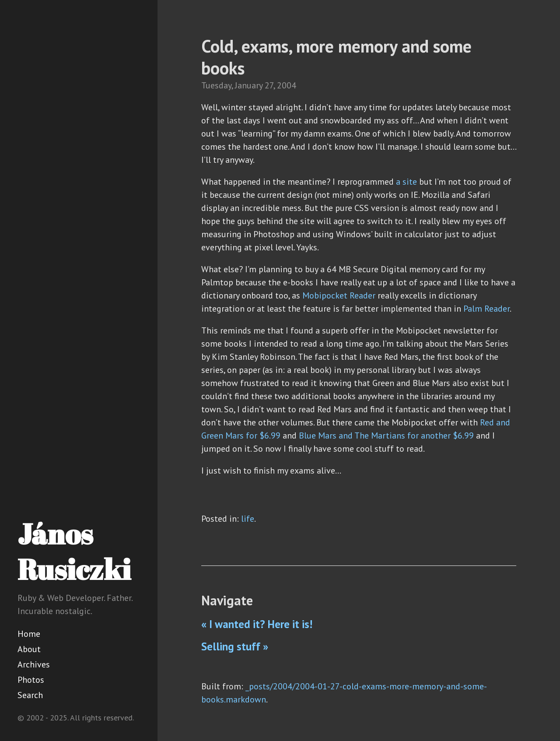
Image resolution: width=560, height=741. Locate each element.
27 (269, 85)
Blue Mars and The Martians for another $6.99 (386, 435)
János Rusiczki (74, 551)
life (248, 519)
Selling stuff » (235, 646)
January (249, 85)
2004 (287, 85)
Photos (31, 680)
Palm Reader (486, 309)
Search (30, 695)
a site (406, 182)
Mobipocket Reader (339, 295)
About (29, 649)
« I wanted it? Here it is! (257, 624)
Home (29, 634)
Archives (34, 664)
